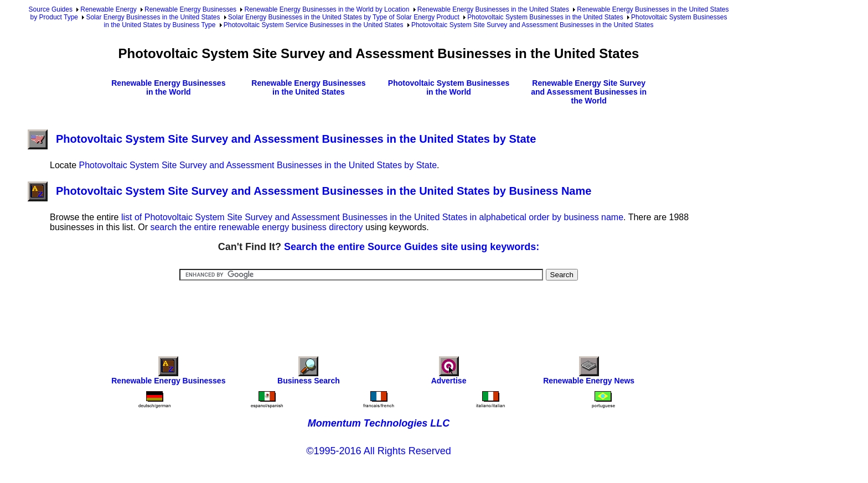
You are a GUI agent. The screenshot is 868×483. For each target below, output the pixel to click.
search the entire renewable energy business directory (256, 227)
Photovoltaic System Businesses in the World (449, 87)
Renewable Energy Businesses (190, 9)
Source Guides (51, 9)
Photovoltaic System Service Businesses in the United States (314, 25)
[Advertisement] (379, 311)
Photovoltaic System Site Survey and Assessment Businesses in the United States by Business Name (309, 191)
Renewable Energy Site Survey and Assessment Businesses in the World (589, 92)
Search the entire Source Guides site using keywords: (412, 247)
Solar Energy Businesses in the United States (153, 17)
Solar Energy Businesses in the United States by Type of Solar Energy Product (344, 17)
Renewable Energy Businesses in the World (168, 87)
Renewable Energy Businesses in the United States (493, 9)
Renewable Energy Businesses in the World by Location (327, 9)
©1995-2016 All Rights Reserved (378, 451)
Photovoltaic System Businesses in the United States (545, 17)
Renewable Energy (108, 9)
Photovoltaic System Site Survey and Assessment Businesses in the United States (533, 25)
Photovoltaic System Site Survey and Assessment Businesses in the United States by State (282, 139)
